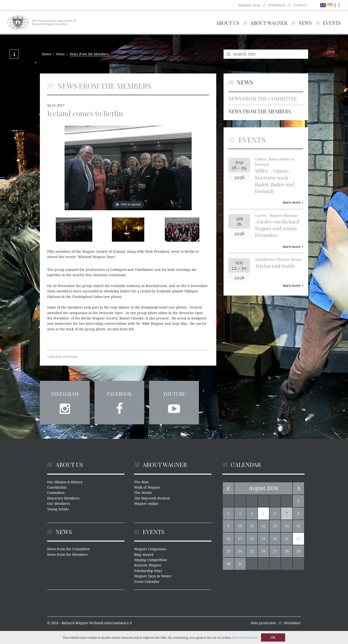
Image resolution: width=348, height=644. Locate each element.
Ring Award (144, 555)
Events (332, 23)
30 (228, 564)
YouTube (174, 394)
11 (252, 526)
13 (275, 526)
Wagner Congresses (150, 549)
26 (263, 551)
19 (263, 539)
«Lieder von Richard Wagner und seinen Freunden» (277, 228)
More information (245, 638)
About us (228, 23)
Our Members (58, 504)
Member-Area (249, 5)
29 (298, 551)
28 (287, 551)
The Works (143, 493)
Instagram (65, 394)
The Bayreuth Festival (152, 498)
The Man (141, 482)
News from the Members (260, 111)
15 (298, 526)
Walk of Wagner (147, 487)
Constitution (57, 487)
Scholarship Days (148, 571)
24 (240, 551)
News (305, 23)
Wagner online (146, 504)
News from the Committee (263, 98)
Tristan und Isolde (275, 266)
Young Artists (58, 509)
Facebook (119, 394)
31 (240, 564)
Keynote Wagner (148, 565)
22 (298, 539)
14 (287, 526)
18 (252, 539)
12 (263, 526)
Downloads (277, 5)
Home (47, 54)
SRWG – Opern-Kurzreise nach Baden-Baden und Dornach (275, 181)
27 (275, 551)
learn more (293, 203)
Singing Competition (151, 560)
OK (273, 637)
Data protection (263, 623)
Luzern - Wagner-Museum (276, 216)
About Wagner (269, 23)
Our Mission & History (65, 482)
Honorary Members (63, 498)
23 (228, 551)
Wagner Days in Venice (153, 576)
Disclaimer (292, 623)
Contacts (300, 5)
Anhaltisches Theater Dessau (278, 260)
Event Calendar (147, 582)
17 (240, 539)
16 (228, 539)
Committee (56, 493)
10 (240, 526)
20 (275, 539)
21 (287, 539)
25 (252, 551)
